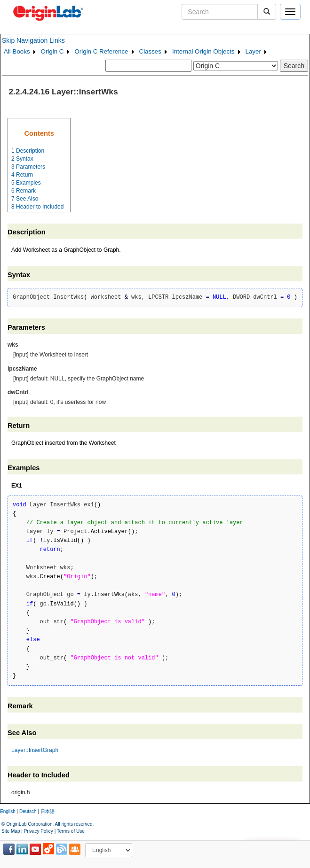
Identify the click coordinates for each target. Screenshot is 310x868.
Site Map (11, 831)
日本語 (48, 811)
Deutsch (28, 811)
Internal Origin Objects (203, 51)
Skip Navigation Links (33, 40)
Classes (150, 51)
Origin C (52, 51)
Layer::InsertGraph (35, 750)
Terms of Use (71, 831)
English (8, 811)
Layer (253, 51)
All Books (17, 51)
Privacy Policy (39, 831)
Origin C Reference (101, 51)
